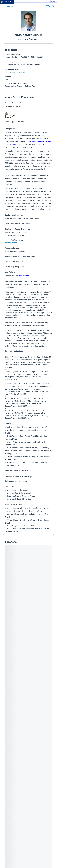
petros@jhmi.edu (12, 243)
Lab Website (24, 276)
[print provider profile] (53, 6)
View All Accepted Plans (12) (16, 72)
